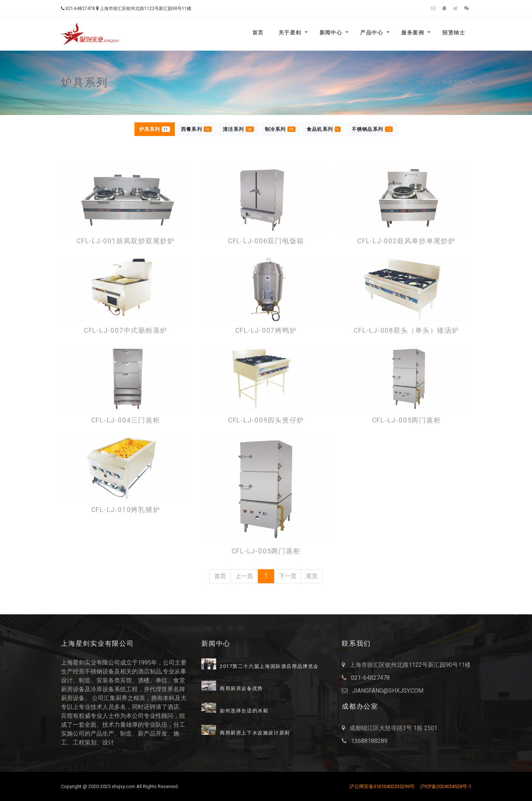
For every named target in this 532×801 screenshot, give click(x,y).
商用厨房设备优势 (241, 689)
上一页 (244, 576)
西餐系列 (196, 129)
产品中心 (373, 33)
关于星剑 (291, 33)
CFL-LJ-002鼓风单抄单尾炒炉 (406, 241)
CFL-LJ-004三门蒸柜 (126, 420)
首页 (258, 33)
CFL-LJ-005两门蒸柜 (407, 420)
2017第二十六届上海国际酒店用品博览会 (269, 666)
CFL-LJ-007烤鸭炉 (266, 331)
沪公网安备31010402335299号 (382, 786)
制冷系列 (280, 129)
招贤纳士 (454, 33)
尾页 (312, 576)
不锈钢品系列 (372, 129)
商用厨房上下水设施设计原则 (255, 733)
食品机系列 (324, 129)
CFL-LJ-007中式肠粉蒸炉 (126, 331)
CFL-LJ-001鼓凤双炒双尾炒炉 (126, 241)
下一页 (288, 576)
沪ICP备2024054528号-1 (446, 786)
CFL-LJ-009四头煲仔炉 (266, 420)
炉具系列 (453, 83)
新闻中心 (332, 33)
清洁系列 (238, 129)
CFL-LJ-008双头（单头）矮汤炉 (406, 331)
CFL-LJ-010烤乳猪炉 (126, 510)
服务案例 (414, 33)
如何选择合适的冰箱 (244, 711)
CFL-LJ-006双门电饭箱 (266, 241)
